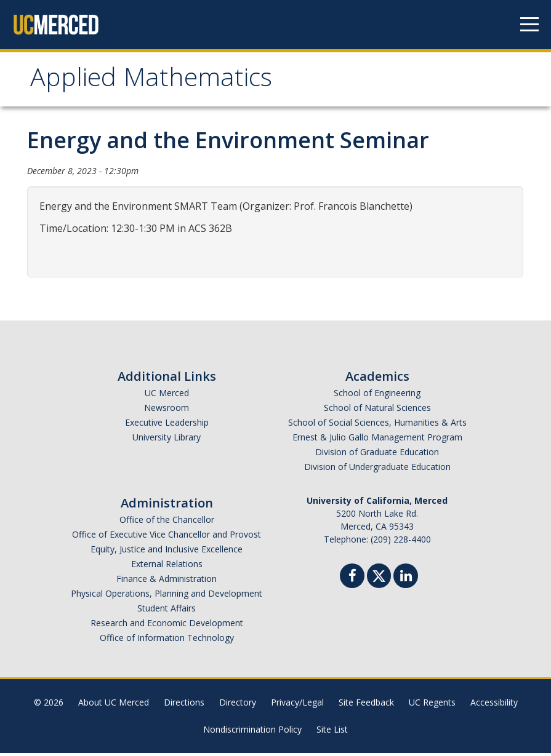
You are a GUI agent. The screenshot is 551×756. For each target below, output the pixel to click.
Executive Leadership (167, 425)
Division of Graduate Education (377, 455)
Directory (238, 705)
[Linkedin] (406, 580)
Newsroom (167, 411)
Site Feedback (366, 705)
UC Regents (432, 705)
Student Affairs (167, 611)
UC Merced (167, 396)
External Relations (167, 567)
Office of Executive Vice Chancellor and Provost (167, 537)
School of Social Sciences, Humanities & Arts (377, 425)
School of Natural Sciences (377, 411)
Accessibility (494, 705)
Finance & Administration (167, 582)
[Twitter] (379, 577)
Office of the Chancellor (167, 523)
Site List (332, 732)
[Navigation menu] (529, 25)
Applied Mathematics (159, 82)
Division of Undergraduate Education (377, 470)
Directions (184, 705)
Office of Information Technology (167, 641)
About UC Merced (114, 705)
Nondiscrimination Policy (252, 732)
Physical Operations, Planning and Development (167, 596)
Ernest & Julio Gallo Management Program (377, 440)
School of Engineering (377, 396)
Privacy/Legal (297, 705)
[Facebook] (352, 580)
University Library (167, 440)
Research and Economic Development (167, 626)
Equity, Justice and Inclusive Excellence (167, 552)
